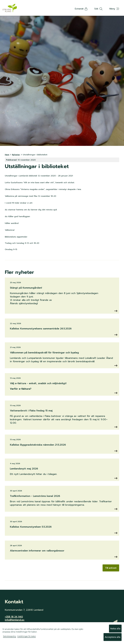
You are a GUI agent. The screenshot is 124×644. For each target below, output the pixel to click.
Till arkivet (111, 568)
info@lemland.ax (15, 620)
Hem (7, 155)
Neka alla (115, 629)
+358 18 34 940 (14, 617)
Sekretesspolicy (10, 636)
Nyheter (16, 155)
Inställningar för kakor (27, 636)
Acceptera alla (113, 637)
